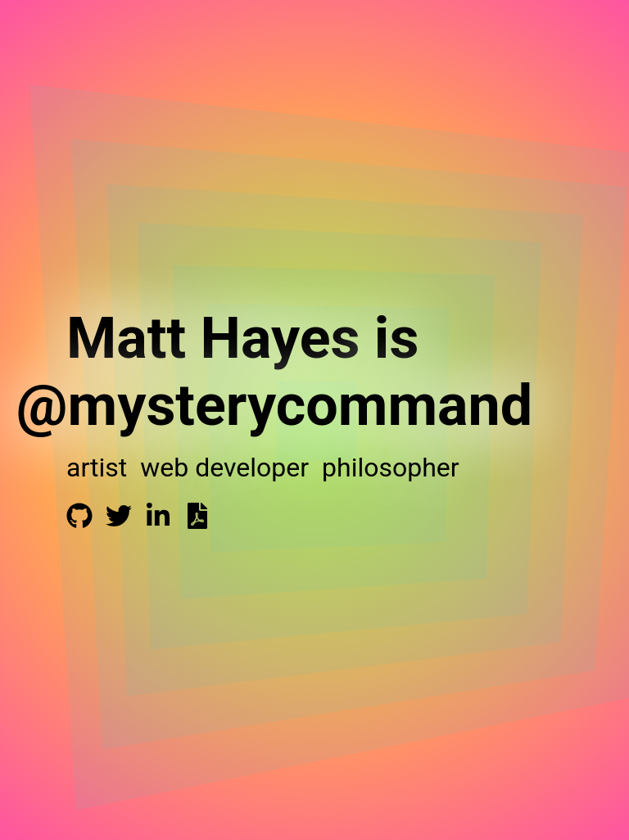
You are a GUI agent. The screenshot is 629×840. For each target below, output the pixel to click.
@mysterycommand (274, 405)
